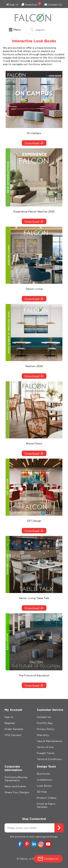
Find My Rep (45, 723)
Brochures (43, 774)
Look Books (44, 786)
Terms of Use (45, 747)
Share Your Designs (17, 792)
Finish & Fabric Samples (46, 805)
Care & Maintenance (49, 741)
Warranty (43, 735)
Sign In (12, 5)
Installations (45, 780)
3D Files (42, 792)
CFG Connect (13, 735)
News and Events (15, 786)
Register (10, 723)
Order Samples (14, 729)
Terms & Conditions (49, 759)
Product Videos (47, 798)
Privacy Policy (46, 729)
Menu (15, 30)
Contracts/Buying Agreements (16, 779)
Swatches (31, 4)
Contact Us (53, 5)
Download (34, 143)
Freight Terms (46, 753)
